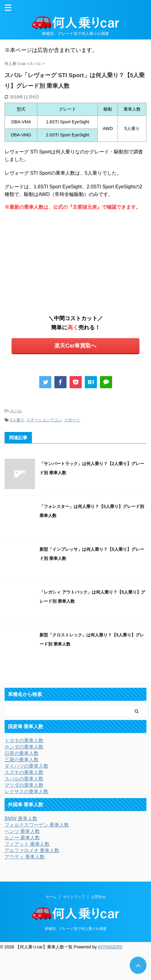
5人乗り (17, 420)
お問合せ (98, 897)
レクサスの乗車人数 (26, 792)
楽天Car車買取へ (75, 346)
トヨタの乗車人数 (24, 740)
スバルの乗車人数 (24, 779)
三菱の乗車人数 (22, 760)
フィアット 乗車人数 (27, 844)
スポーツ (72, 420)
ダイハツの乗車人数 (26, 766)
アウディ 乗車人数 (25, 857)
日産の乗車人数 (22, 753)
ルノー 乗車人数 (22, 838)
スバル (16, 411)
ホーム (51, 897)
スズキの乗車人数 (24, 772)
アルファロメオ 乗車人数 (32, 850)
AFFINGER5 (110, 947)
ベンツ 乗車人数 (22, 831)
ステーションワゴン (44, 420)
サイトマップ (74, 897)
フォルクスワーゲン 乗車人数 (37, 825)
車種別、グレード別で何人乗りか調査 (76, 929)
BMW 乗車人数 (21, 819)
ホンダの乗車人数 (24, 747)
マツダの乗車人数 (24, 785)
